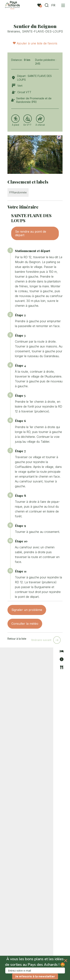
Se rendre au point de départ (31, 233)
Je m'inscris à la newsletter (35, 976)
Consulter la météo (25, 624)
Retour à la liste (17, 639)
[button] (35, 968)
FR (52, 5)
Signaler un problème (27, 610)
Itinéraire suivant (41, 640)
